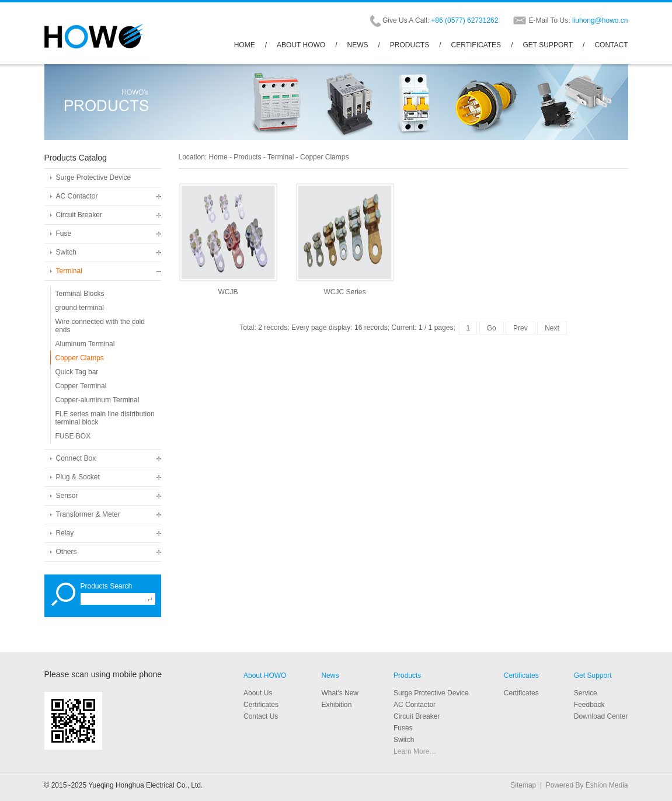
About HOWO (265, 675)
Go (492, 328)
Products (247, 157)
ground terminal (80, 308)
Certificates (521, 675)
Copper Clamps (80, 358)
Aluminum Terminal (85, 344)
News (330, 675)
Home (218, 157)
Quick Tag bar (77, 372)
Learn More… (415, 751)
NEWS (358, 45)
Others (67, 552)
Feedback (589, 705)
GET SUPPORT (548, 45)
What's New (340, 693)
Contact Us (261, 716)
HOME (245, 45)
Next (552, 328)
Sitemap (523, 785)
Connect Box (76, 458)
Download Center (601, 716)
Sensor (67, 496)
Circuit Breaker (79, 215)
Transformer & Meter (88, 514)
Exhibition (336, 705)
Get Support (593, 675)
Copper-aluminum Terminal (98, 400)
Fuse (64, 234)
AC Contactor (77, 196)
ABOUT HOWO (301, 45)
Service (586, 693)
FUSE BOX (73, 436)
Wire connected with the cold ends (100, 326)
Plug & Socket (78, 477)
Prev (520, 328)
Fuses (403, 728)
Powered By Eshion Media (587, 785)
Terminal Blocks (80, 294)
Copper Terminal (81, 386)
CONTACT (611, 45)
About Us (258, 693)
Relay (65, 533)
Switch (66, 252)
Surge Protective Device (94, 177)
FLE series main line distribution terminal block (105, 418)
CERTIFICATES (476, 45)
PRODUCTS (410, 45)
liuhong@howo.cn (600, 20)
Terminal (69, 271)
